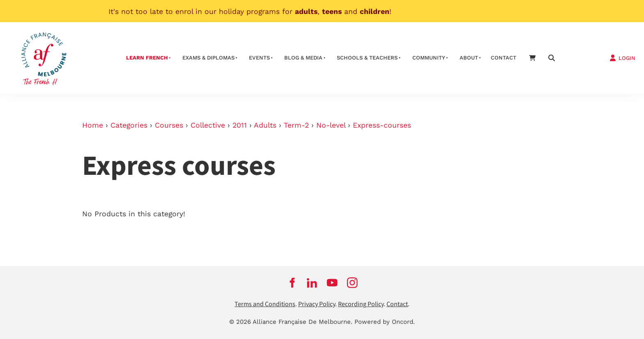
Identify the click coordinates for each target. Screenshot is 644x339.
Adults (265, 125)
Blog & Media (303, 58)
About (469, 58)
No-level (331, 125)
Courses (169, 125)
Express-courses (382, 125)
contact (504, 58)
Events (259, 58)
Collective (208, 125)
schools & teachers (367, 58)
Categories (129, 125)
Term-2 (296, 125)
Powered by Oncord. (385, 322)
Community (429, 58)
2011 (240, 125)
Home (93, 125)
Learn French (147, 58)
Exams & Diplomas (208, 58)
